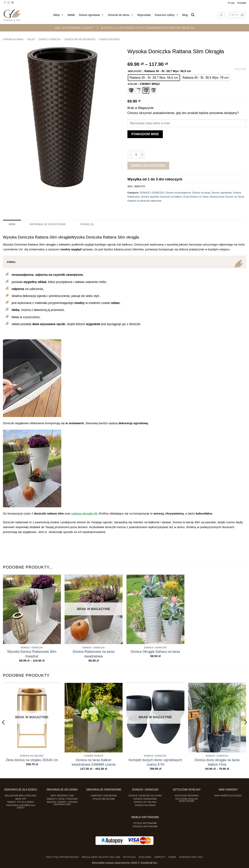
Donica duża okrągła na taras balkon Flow (217, 762)
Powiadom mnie (145, 134)
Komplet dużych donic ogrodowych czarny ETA (155, 762)
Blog (185, 15)
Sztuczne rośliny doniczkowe (187, 800)
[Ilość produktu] (136, 155)
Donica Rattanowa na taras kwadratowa (94, 654)
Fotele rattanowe (145, 823)
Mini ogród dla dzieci (228, 795)
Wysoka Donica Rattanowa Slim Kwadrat (32, 654)
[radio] (154, 78)
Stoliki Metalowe (104, 799)
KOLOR (132, 84)
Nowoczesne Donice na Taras (227, 197)
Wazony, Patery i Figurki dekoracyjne (62, 803)
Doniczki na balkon (171, 197)
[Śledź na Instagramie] (9, 3)
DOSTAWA (145, 857)
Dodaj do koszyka (148, 166)
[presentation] (8, 859)
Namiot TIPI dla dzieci (21, 802)
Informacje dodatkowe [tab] (47, 224)
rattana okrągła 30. (85, 513)
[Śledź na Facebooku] (5, 3)
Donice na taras (201, 193)
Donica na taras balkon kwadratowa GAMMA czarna (94, 762)
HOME (172, 857)
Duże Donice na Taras (196, 197)
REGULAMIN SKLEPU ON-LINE (101, 857)
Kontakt (242, 3)
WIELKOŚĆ (135, 71)
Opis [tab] (12, 224)
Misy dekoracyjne (62, 795)
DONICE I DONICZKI (50, 39)
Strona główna (13, 39)
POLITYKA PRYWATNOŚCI (63, 857)
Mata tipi (21, 799)
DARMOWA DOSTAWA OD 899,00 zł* (171, 28)
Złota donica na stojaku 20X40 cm (32, 760)
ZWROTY (160, 857)
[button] (193, 15)
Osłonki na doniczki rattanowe (144, 201)
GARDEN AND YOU (191, 857)
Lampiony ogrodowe (104, 795)
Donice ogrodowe (91, 15)
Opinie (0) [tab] (85, 224)
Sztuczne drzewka (187, 795)
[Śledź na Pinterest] (12, 3)
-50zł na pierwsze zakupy (74, 28)
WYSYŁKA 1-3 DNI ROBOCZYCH (122, 28)
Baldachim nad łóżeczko (21, 795)
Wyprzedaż (144, 15)
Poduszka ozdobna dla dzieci (21, 806)
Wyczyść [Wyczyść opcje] (241, 69)
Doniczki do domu (121, 15)
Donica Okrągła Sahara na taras (155, 652)
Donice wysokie (110, 39)
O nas (231, 3)
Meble (71, 15)
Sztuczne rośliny (167, 15)
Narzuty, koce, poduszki (62, 799)
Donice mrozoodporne (178, 193)
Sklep (58, 15)
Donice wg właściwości (80, 39)
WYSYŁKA (129, 857)
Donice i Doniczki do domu (145, 795)
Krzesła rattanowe (145, 826)
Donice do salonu (145, 802)
